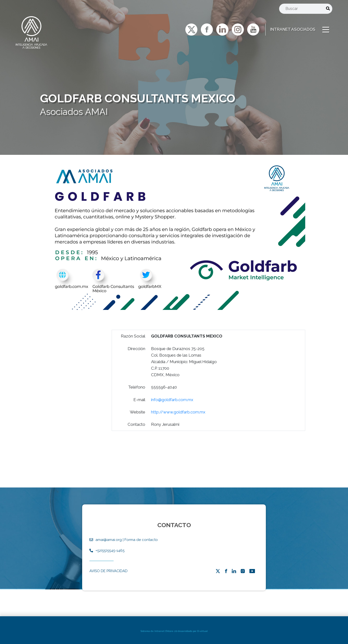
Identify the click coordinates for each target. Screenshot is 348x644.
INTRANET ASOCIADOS (293, 29)
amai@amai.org (109, 540)
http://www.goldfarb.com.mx (178, 421)
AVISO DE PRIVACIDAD (109, 571)
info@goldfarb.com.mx (172, 409)
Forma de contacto (141, 540)
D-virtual (202, 631)
